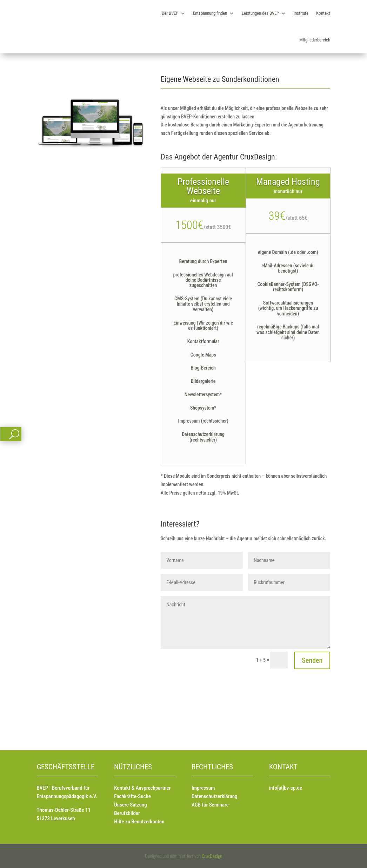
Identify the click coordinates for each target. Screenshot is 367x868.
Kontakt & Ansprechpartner (142, 788)
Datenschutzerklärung (215, 796)
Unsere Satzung (130, 805)
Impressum (203, 788)
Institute (301, 13)
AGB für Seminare (210, 805)
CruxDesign (212, 856)
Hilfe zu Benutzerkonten (139, 822)
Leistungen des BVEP (260, 13)
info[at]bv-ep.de (286, 788)
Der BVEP (170, 13)
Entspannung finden (210, 13)
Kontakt (323, 13)
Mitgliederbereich (315, 40)
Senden (312, 660)
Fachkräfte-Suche (132, 796)
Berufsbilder (127, 813)
